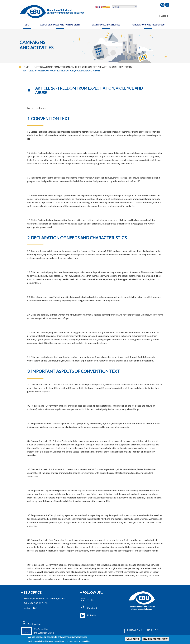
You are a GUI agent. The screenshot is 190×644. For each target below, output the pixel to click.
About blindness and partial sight (60, 25)
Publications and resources (148, 25)
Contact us (134, 630)
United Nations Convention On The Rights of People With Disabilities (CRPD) (82, 67)
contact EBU (30, 608)
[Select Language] (125, 7)
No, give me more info (155, 639)
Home (25, 67)
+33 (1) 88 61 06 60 (38, 603)
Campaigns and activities (106, 25)
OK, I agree (133, 639)
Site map (153, 630)
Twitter (88, 600)
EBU (27, 25)
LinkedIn (88, 615)
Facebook (89, 608)
